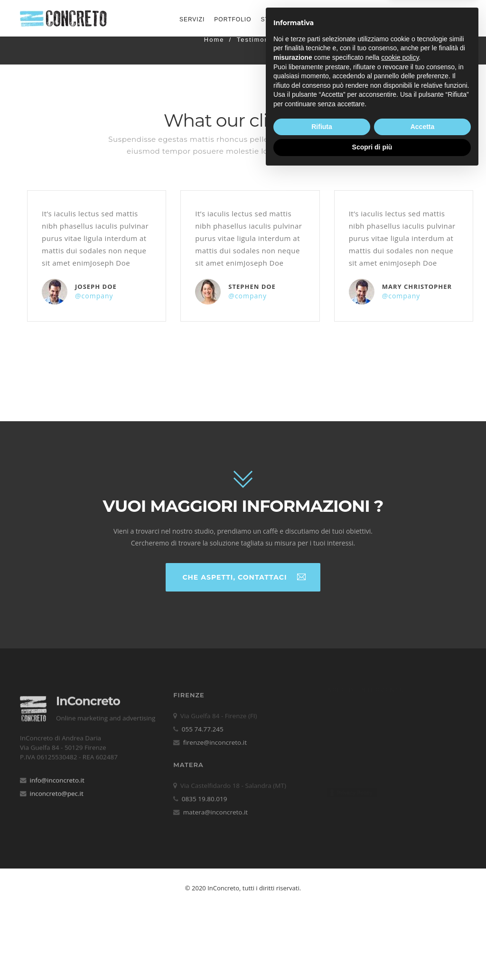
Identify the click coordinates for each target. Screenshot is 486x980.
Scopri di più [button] (372, 954)
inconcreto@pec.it (57, 788)
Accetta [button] (423, 934)
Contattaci (436, 18)
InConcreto (88, 695)
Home (214, 40)
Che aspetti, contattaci (244, 577)
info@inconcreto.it (57, 775)
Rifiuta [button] (322, 934)
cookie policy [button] (400, 864)
